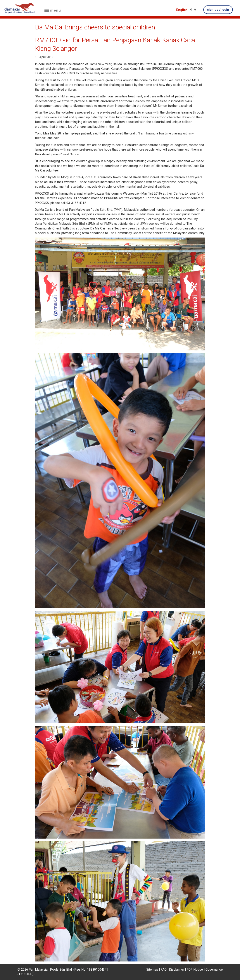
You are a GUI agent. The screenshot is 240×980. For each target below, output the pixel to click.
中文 (193, 10)
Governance (214, 970)
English (182, 10)
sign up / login (218, 10)
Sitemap (152, 970)
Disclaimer (177, 970)
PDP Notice (195, 970)
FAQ (164, 970)
